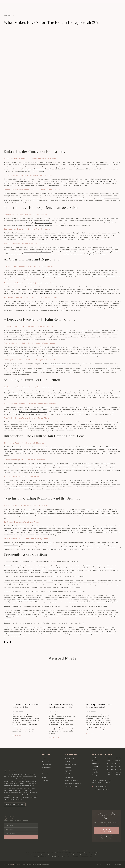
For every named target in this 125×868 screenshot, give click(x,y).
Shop (44, 777)
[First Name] (21, 825)
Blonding (68, 768)
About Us (46, 761)
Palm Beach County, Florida (78, 330)
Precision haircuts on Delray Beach (38, 252)
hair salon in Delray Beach (71, 587)
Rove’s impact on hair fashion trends (103, 181)
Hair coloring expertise (43, 223)
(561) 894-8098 (99, 786)
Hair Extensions (70, 764)
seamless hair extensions (26, 600)
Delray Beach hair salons (13, 393)
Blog (44, 771)
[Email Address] (21, 833)
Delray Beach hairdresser (76, 424)
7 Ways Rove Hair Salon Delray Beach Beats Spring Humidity (61, 706)
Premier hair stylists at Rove (51, 347)
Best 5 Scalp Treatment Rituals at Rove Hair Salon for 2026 (99, 706)
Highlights (68, 771)
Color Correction (71, 787)
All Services (46, 768)
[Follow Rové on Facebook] (102, 837)
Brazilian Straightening (73, 783)
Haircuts (68, 774)
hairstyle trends (27, 181)
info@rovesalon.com (100, 789)
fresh (9, 617)
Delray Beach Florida (58, 364)
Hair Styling (69, 777)
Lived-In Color (70, 758)
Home (44, 758)
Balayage (68, 761)
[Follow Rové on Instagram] (106, 837)
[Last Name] (21, 829)
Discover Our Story (15, 804)
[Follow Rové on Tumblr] (111, 837)
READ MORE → (17, 736)
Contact (45, 774)
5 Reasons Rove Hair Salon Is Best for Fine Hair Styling (26, 706)
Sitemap (45, 780)
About (98, 865)
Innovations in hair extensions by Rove (58, 237)
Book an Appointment (106, 830)
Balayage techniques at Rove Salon (33, 412)
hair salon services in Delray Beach (36, 169)
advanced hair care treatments (36, 293)
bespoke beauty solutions (102, 632)
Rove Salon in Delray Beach (20, 487)
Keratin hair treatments (94, 304)
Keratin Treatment (71, 780)
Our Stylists (46, 764)
